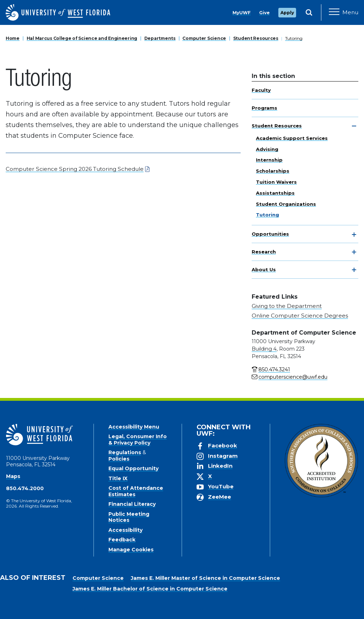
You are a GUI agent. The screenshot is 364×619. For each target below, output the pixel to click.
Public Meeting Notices (129, 517)
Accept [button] (250, 608)
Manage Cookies (131, 550)
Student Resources (256, 38)
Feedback (122, 540)
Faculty (261, 90)
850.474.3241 (274, 369)
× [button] (358, 602)
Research (264, 252)
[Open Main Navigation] (344, 12)
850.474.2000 (25, 488)
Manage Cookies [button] (288, 608)
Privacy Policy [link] (211, 608)
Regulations (125, 452)
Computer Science (204, 38)
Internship (269, 160)
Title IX (118, 478)
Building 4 (264, 349)
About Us (264, 269)
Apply (287, 13)
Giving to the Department (287, 306)
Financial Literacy (132, 504)
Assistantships (275, 193)
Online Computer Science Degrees (300, 316)
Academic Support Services (292, 138)
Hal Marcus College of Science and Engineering (82, 38)
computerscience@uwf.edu (293, 377)
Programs (264, 108)
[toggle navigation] (354, 126)
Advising (267, 149)
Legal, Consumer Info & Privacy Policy (138, 440)
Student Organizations (286, 204)
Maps (13, 476)
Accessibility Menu (134, 427)
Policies (119, 459)
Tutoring (294, 38)
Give (264, 13)
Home (13, 38)
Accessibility (125, 530)
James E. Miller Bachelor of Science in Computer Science (150, 589)
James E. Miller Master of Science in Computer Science (205, 578)
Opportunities (270, 234)
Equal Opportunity (133, 468)
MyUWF (242, 13)
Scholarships (273, 171)
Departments (160, 38)
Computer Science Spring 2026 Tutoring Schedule (75, 169)
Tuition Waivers (276, 182)
